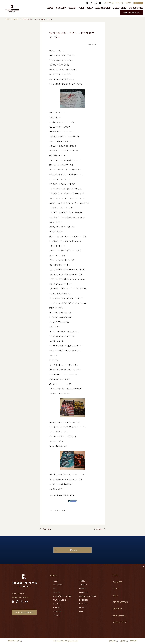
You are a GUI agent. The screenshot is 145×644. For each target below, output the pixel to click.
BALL (81, 612)
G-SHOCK (57, 608)
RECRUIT (128, 3)
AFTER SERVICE (103, 8)
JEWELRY (108, 3)
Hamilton (57, 604)
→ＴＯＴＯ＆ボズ (56, 489)
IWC (55, 589)
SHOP (90, 8)
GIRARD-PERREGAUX (88, 596)
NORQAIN (57, 612)
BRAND (72, 8)
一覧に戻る (72, 550)
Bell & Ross (83, 604)
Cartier (56, 581)
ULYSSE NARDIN (60, 600)
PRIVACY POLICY (14, 641)
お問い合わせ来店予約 (131, 13)
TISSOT (57, 615)
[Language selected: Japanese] (138, 3)
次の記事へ (98, 529)
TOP (8, 19)
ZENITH (57, 592)
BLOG (16, 19)
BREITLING (58, 585)
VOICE (81, 8)
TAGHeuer (83, 585)
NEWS (50, 8)
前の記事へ (47, 529)
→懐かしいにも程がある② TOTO (62, 495)
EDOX (82, 608)
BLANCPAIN (84, 592)
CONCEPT (61, 8)
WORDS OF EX (136, 8)
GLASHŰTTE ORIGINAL (63, 596)
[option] (139, 642)
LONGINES (83, 600)
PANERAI (83, 589)
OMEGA (82, 581)
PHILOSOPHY (120, 8)
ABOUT (118, 3)
